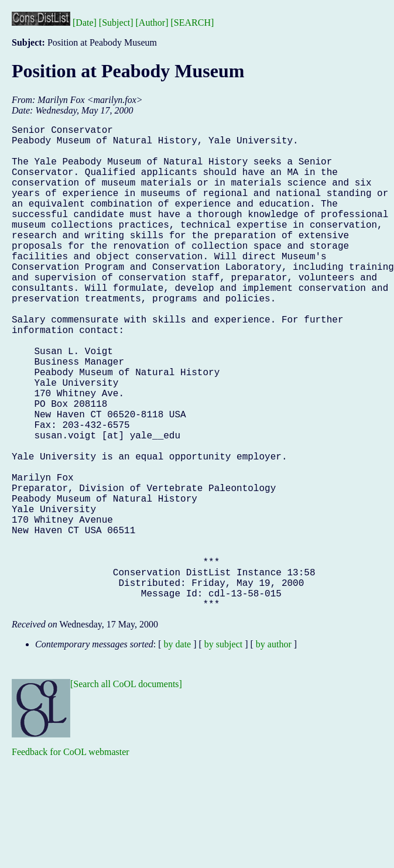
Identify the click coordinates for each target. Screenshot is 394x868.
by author (274, 752)
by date (178, 752)
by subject (223, 752)
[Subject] (116, 23)
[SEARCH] (193, 23)
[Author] (152, 23)
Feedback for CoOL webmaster (71, 860)
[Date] (85, 23)
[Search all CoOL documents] (126, 792)
